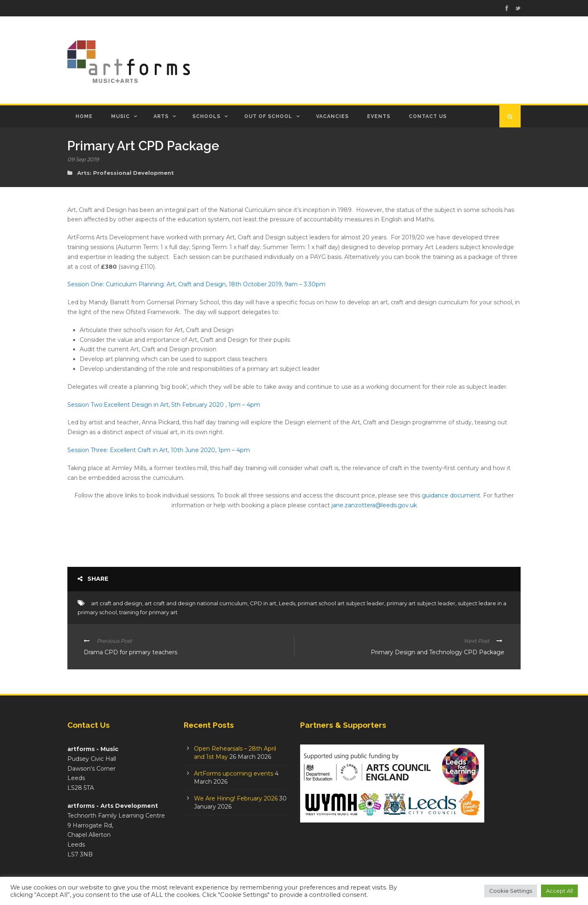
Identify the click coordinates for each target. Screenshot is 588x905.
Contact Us (428, 116)
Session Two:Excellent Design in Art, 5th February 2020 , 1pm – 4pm (164, 405)
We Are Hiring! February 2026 (236, 798)
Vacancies (332, 116)
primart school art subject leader (341, 603)
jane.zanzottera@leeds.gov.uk (374, 505)
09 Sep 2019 (83, 159)
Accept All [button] (559, 891)
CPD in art (263, 603)
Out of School (268, 116)
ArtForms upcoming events (234, 773)
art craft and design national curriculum (196, 603)
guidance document (451, 495)
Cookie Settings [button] (511, 891)
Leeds (287, 603)
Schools (206, 116)
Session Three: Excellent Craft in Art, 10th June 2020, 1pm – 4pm (159, 450)
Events (379, 116)
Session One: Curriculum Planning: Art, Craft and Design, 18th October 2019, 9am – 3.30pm (196, 284)
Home (84, 116)
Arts (161, 116)
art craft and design (117, 603)
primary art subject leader (421, 603)
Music (120, 116)
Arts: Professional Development (126, 173)
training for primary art (148, 612)
